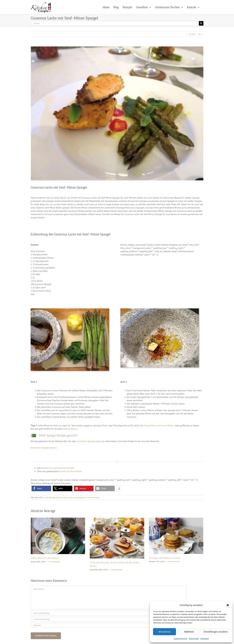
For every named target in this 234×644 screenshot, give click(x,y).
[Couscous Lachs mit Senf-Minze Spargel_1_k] (117, 113)
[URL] (108, 625)
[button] (228, 605)
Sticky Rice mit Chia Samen (45, 558)
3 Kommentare (54, 562)
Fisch (72, 497)
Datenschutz (194, 638)
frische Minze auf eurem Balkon (159, 426)
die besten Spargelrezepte (89, 441)
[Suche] (201, 23)
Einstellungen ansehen (216, 632)
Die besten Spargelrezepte (43, 448)
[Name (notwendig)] (108, 613)
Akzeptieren (164, 632)
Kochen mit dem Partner (70, 471)
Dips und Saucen (63, 497)
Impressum (205, 638)
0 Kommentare (94, 497)
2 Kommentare (116, 570)
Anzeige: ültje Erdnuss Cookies (164, 558)
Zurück (192, 34)
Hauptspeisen (80, 497)
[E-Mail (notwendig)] (108, 619)
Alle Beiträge (50, 497)
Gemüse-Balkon (70, 429)
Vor (200, 34)
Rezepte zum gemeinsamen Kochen (58, 468)
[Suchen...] (115, 23)
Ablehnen (189, 632)
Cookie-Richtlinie (180, 638)
